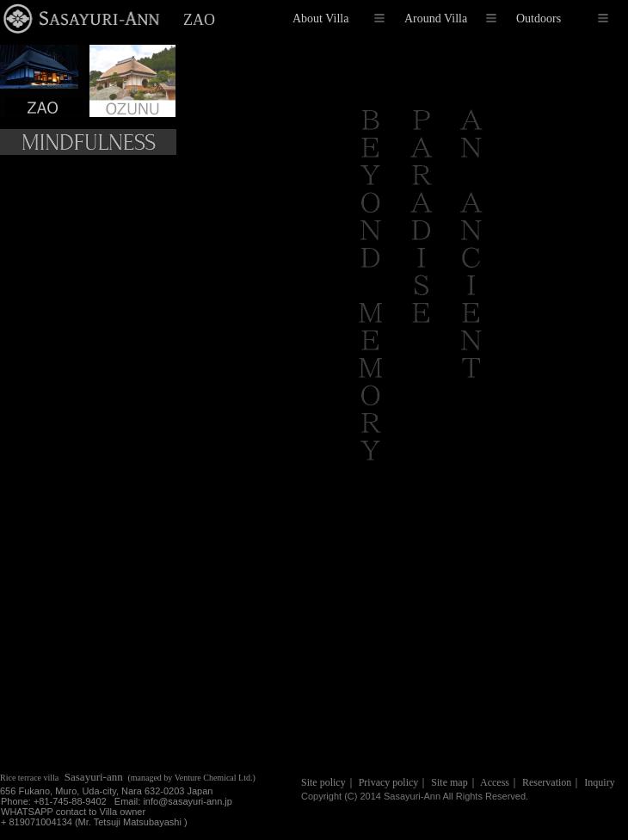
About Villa (339, 19)
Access (495, 782)
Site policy (323, 782)
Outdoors (562, 19)
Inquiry (599, 782)
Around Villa (450, 19)
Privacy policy (389, 782)
